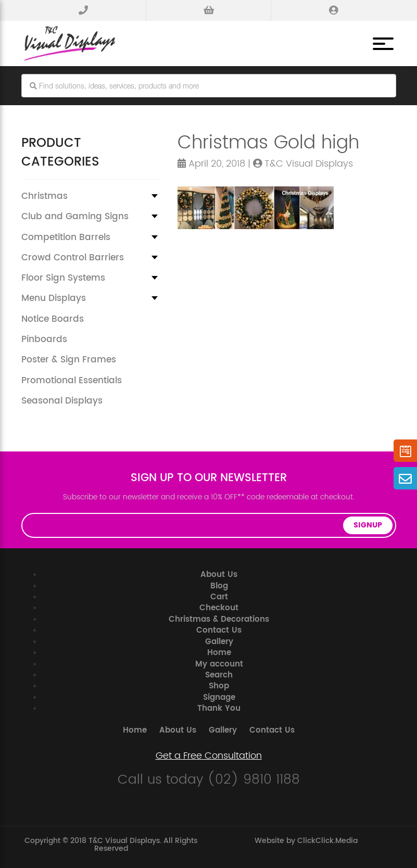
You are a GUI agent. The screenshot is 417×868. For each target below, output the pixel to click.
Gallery (219, 642)
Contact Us (219, 630)
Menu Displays (54, 298)
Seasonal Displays (62, 401)
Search (219, 675)
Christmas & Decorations (219, 619)
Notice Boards (53, 319)
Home (219, 653)
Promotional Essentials (72, 381)
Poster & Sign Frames (69, 360)
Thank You (219, 708)
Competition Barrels (66, 237)
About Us (219, 575)
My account (219, 664)
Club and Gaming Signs (75, 217)
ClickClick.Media (327, 841)
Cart (219, 597)
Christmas (45, 196)
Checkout (219, 608)
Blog (219, 586)
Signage (219, 697)
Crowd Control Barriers (73, 258)
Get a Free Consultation (209, 756)
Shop (219, 686)
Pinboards (44, 339)
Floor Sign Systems (63, 278)
